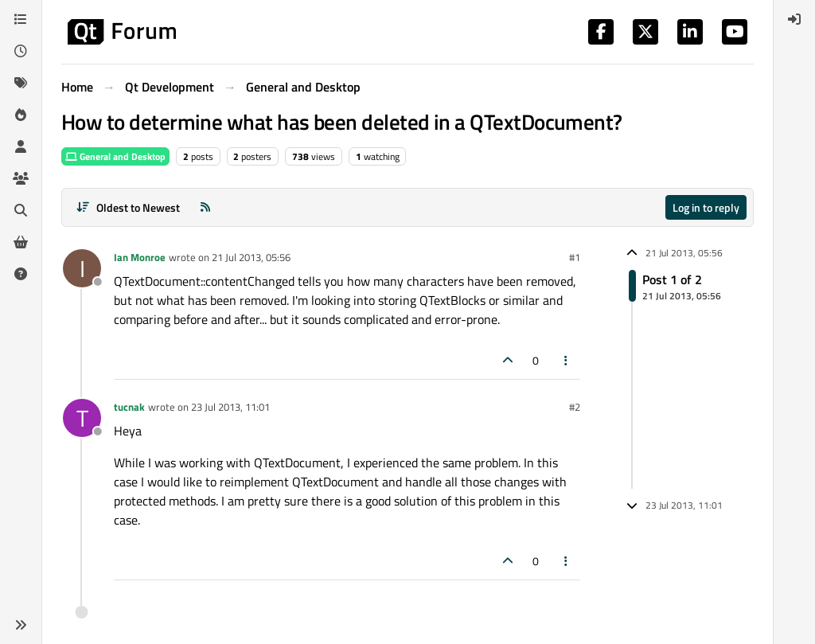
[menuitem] (794, 19)
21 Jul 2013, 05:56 (251, 257)
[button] (21, 625)
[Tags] (21, 83)
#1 (575, 257)
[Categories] (21, 19)
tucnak (129, 407)
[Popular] (21, 115)
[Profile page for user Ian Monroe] (82, 268)
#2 (575, 407)
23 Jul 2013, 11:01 (230, 407)
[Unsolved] (21, 274)
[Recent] (21, 51)
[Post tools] (567, 360)
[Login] (794, 19)
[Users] (21, 146)
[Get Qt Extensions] (21, 242)
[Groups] (21, 178)
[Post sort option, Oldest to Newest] (128, 207)
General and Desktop (115, 156)
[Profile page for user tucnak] (82, 418)
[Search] (21, 210)
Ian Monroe (140, 257)
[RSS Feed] (205, 207)
